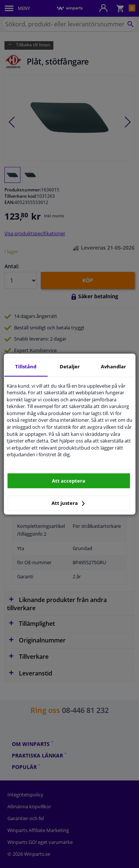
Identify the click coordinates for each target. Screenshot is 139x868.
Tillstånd (26, 366)
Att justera (68, 503)
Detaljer (70, 366)
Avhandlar (113, 366)
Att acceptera (69, 481)
